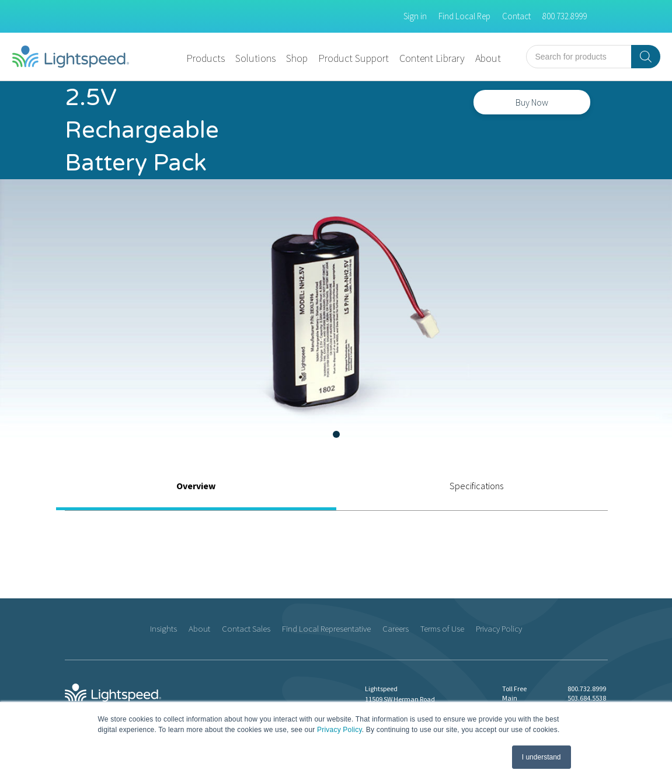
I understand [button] (542, 757)
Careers (396, 628)
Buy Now (532, 102)
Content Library (432, 58)
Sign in (415, 16)
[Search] (646, 57)
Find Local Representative (326, 628)
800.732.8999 (565, 16)
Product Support (354, 58)
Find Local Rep (464, 16)
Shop (297, 58)
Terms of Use (442, 628)
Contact (516, 16)
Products (206, 58)
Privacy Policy (340, 730)
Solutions (255, 58)
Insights (163, 628)
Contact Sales (246, 628)
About (488, 58)
